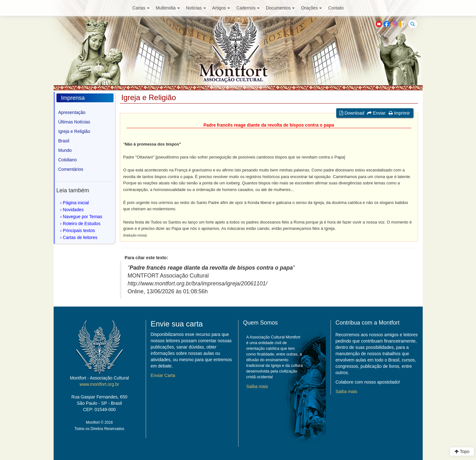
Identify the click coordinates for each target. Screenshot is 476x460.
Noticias (196, 8)
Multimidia (168, 8)
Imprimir (399, 113)
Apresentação (72, 112)
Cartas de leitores (80, 237)
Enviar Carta (163, 375)
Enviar (376, 113)
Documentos (280, 8)
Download (352, 113)
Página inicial (76, 203)
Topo (462, 451)
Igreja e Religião (74, 131)
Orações (311, 8)
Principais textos (79, 230)
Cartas (141, 8)
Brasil (64, 141)
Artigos (221, 8)
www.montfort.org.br (99, 384)
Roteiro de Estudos (82, 224)
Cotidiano (68, 160)
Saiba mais (257, 386)
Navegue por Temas (82, 217)
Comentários (71, 169)
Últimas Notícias (74, 122)
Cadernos (248, 8)
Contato (336, 8)
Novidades (73, 210)
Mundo (65, 150)
